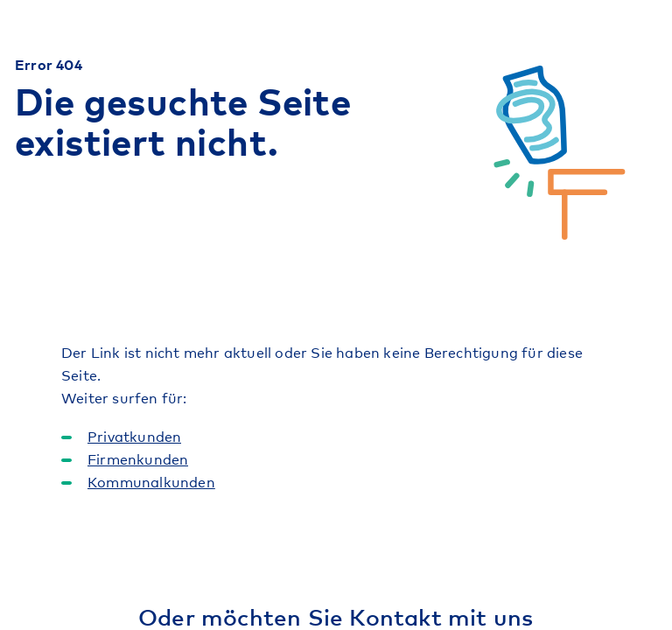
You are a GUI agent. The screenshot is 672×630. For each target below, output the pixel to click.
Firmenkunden (138, 458)
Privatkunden (134, 436)
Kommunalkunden (151, 481)
